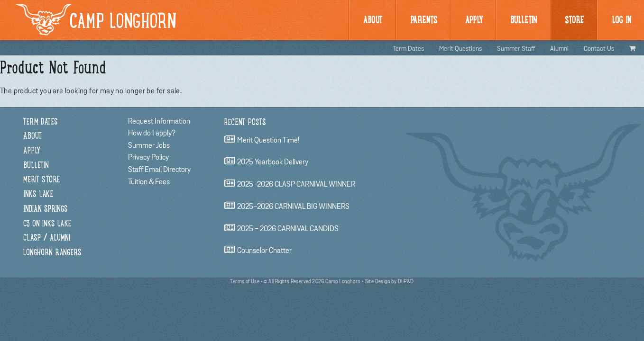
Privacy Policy (148, 157)
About (373, 21)
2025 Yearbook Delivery (273, 162)
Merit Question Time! (268, 140)
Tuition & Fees (149, 182)
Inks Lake (38, 195)
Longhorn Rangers (52, 253)
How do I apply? (152, 133)
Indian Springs (45, 210)
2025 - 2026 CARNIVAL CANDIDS (288, 229)
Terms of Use (245, 282)
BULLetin (524, 21)
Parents (424, 21)
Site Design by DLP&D (390, 282)
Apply (474, 21)
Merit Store (41, 180)
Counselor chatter (264, 251)
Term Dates (409, 49)
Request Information (159, 121)
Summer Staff (516, 49)
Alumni (559, 49)
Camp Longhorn (96, 20)
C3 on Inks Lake (47, 224)
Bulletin (36, 166)
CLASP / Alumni (47, 238)
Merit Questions (460, 49)
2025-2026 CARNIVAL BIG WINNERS (293, 206)
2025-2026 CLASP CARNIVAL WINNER (296, 184)
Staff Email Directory (159, 170)
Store (574, 21)
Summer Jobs (149, 145)
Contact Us (599, 49)
